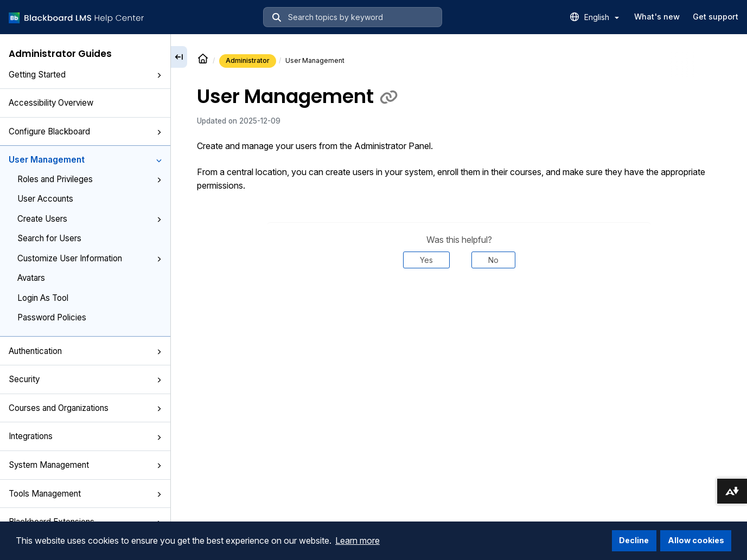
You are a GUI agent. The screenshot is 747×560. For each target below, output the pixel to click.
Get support (716, 17)
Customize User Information (90, 258)
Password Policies (52, 317)
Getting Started (85, 75)
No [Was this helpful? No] (493, 260)
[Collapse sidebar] (179, 57)
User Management (85, 160)
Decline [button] (634, 540)
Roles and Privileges (90, 179)
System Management (85, 465)
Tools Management (85, 494)
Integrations (85, 436)
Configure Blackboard (85, 131)
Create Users (90, 219)
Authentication (85, 351)
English (602, 17)
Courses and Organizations (85, 408)
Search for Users (49, 238)
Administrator (248, 60)
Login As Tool (43, 298)
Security (85, 379)
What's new (657, 17)
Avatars (31, 278)
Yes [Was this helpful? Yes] (426, 260)
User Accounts (45, 199)
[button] (159, 75)
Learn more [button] (357, 540)
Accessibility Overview (51, 103)
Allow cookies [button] (696, 540)
